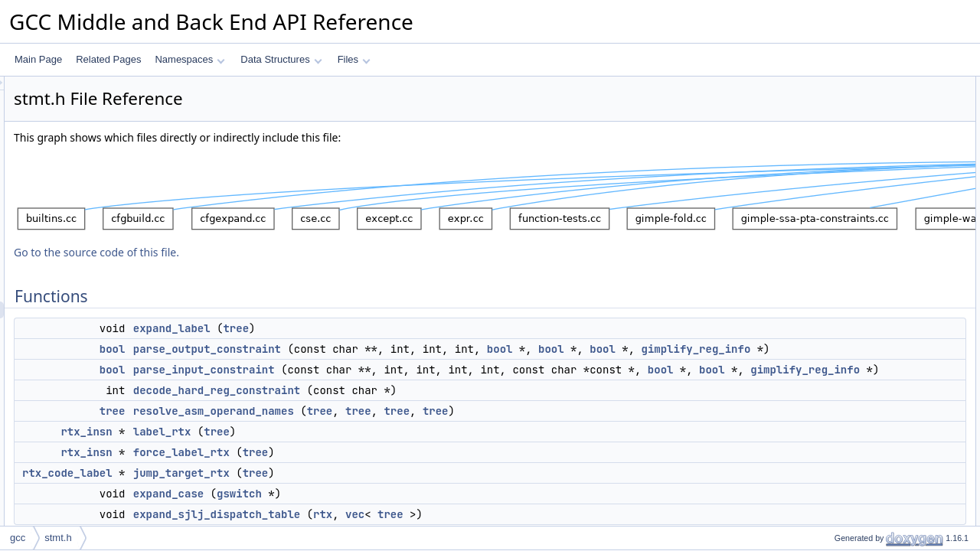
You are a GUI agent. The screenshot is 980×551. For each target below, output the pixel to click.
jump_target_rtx (373, 507)
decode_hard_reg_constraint (408, 424)
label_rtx (354, 465)
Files (354, 59)
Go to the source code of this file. (288, 252)
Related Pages (108, 59)
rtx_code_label (259, 507)
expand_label (363, 328)
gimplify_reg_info (450, 366)
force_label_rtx (373, 486)
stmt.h (58, 538)
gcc (18, 538)
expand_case (849, 236)
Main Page (38, 59)
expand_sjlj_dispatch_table (877, 253)
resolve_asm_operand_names (405, 445)
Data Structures (281, 59)
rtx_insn (278, 465)
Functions (829, 85)
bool (304, 349)
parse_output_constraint (399, 349)
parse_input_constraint (395, 386)
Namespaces (189, 59)
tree (427, 328)
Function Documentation (859, 270)
